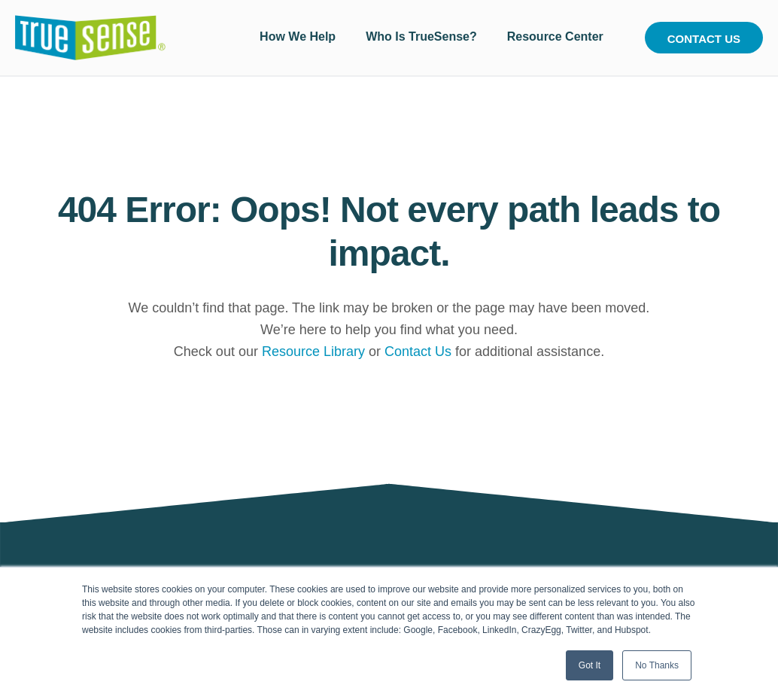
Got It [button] (590, 665)
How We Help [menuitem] (298, 37)
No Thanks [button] (657, 665)
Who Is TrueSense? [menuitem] (421, 37)
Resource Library (313, 352)
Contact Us (704, 39)
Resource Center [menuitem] (555, 37)
